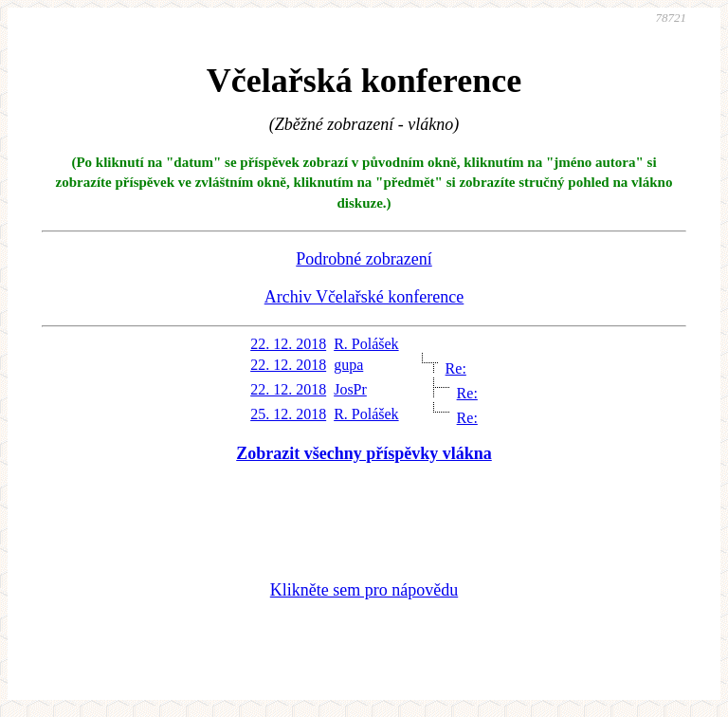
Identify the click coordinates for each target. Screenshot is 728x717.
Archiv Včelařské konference (364, 297)
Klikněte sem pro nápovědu (364, 590)
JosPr (350, 389)
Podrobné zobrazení (364, 259)
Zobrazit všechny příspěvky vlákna (364, 453)
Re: (456, 368)
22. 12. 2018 (288, 344)
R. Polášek (366, 344)
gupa (348, 365)
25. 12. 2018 (288, 414)
